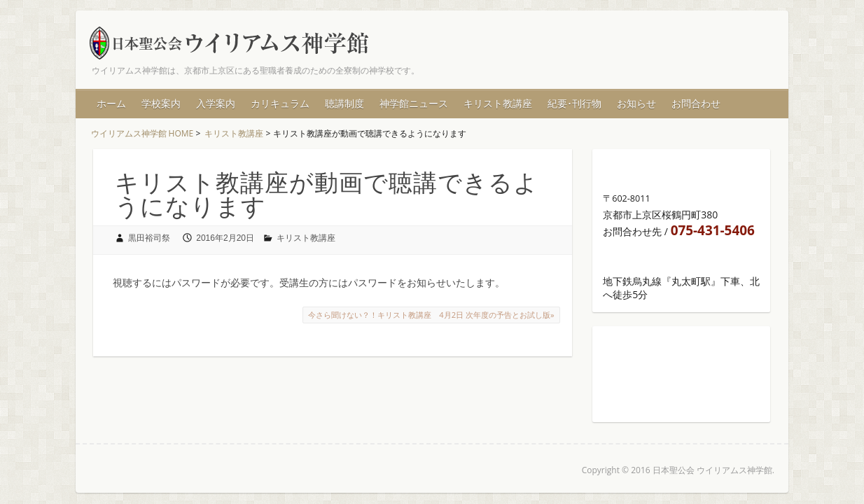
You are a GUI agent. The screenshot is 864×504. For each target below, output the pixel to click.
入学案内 (216, 103)
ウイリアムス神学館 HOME (142, 133)
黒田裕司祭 (149, 238)
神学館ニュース (414, 103)
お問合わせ (696, 103)
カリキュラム (280, 103)
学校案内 (161, 103)
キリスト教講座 (498, 103)
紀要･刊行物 (574, 103)
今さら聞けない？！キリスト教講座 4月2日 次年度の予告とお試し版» (431, 315)
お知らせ (636, 103)
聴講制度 (344, 103)
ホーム (111, 103)
